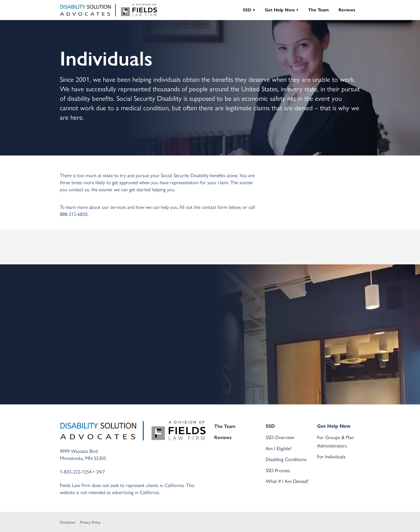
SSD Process (278, 470)
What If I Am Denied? (287, 481)
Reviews (347, 10)
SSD (247, 10)
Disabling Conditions (286, 459)
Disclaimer (68, 522)
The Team (318, 10)
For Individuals (331, 456)
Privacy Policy (90, 522)
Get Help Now (280, 10)
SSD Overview (280, 437)
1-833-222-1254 (76, 471)
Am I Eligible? (279, 448)
